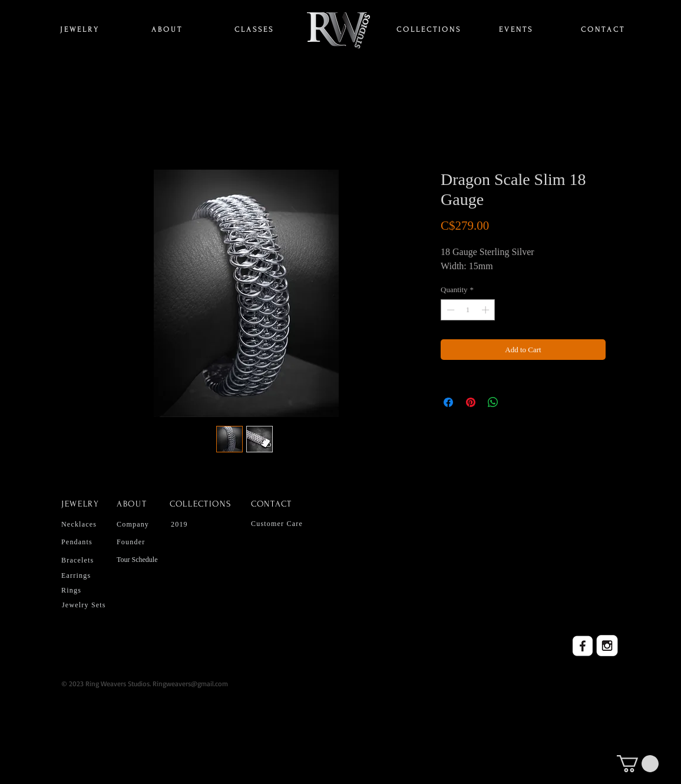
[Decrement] (449, 310)
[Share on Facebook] (448, 402)
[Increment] (487, 310)
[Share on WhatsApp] (493, 402)
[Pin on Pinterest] (471, 402)
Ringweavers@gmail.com (190, 684)
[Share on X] (515, 402)
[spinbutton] (468, 310)
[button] (638, 764)
